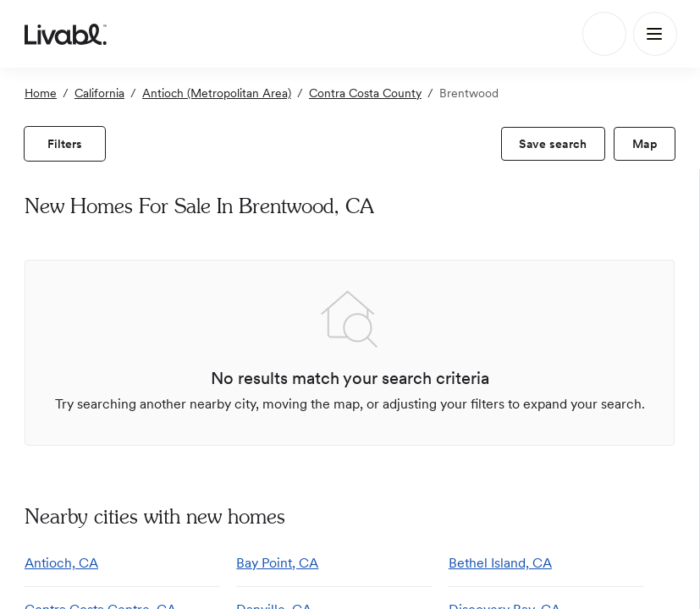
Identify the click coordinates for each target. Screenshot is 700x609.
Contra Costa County (365, 93)
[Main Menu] (655, 34)
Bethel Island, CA (500, 563)
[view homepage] (66, 34)
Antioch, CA (61, 563)
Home (41, 93)
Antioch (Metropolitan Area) (217, 93)
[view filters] (65, 144)
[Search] (604, 34)
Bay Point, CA (277, 563)
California (99, 93)
